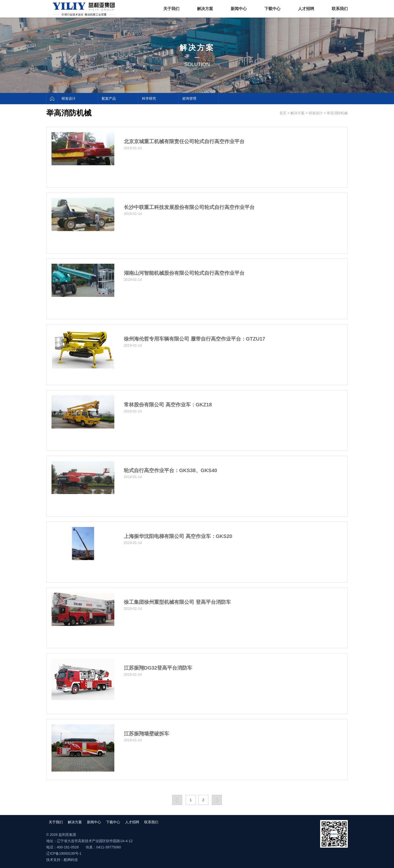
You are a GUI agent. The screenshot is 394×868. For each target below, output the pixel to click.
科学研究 (149, 98)
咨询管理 (189, 98)
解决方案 (205, 9)
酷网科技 (71, 860)
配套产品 (109, 98)
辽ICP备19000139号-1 (64, 853)
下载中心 (272, 9)
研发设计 (69, 98)
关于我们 (171, 9)
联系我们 (340, 9)
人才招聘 (306, 9)
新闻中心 (239, 9)
